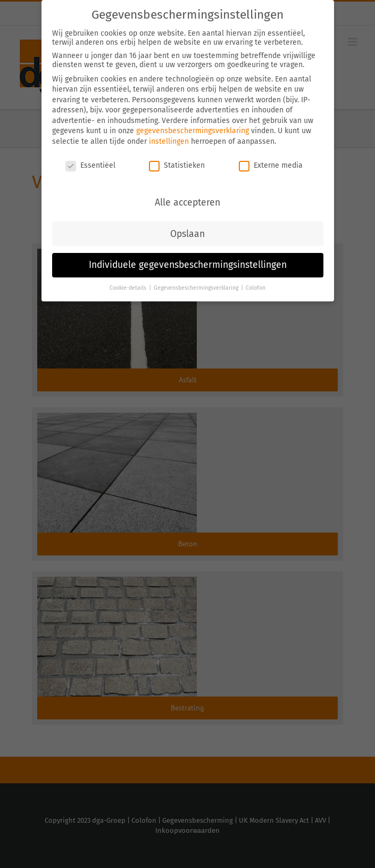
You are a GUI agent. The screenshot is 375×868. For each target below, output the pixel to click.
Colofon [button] (256, 287)
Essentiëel (90, 165)
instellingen (169, 141)
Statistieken (177, 165)
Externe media (271, 165)
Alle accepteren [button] (187, 202)
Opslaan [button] (187, 233)
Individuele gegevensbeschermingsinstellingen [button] (188, 264)
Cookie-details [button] (129, 287)
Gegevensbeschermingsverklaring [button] (197, 287)
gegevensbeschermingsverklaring (193, 130)
